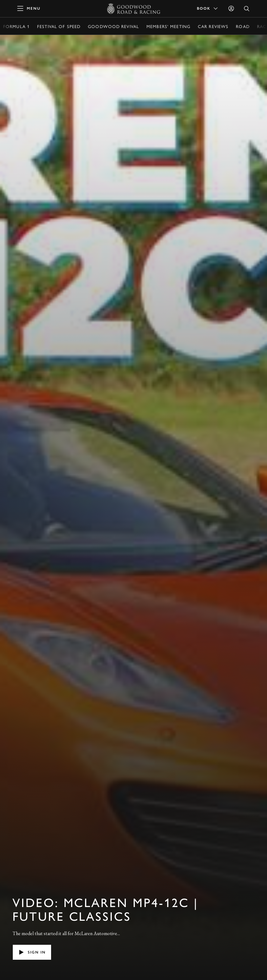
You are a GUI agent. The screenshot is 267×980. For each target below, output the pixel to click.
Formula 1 (16, 26)
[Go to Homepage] (133, 8)
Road (243, 26)
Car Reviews (213, 26)
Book (208, 8)
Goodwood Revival (113, 26)
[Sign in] (231, 8)
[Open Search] (247, 9)
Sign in (32, 952)
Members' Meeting (168, 26)
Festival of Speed (59, 26)
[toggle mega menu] (29, 8)
